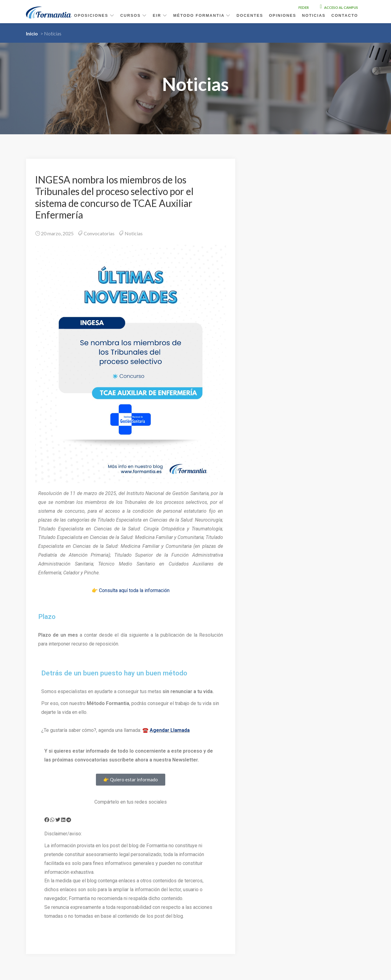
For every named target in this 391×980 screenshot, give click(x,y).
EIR (160, 15)
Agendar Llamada (170, 730)
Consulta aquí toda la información (134, 590)
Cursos (134, 15)
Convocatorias (99, 233)
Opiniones (282, 15)
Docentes (250, 15)
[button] (47, 820)
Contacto (345, 15)
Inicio (32, 33)
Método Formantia (202, 15)
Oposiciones (94, 15)
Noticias (314, 15)
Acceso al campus (339, 7)
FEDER (304, 7)
